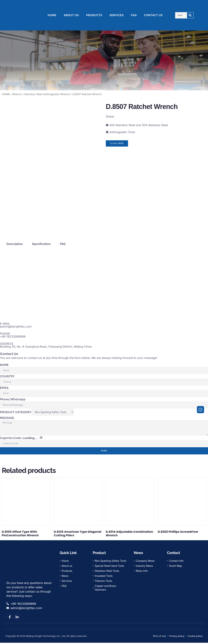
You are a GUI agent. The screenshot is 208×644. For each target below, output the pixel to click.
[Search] (190, 15)
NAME (4, 365)
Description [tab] (15, 244)
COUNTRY (7, 376)
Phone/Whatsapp (13, 399)
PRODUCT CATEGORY (16, 412)
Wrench (17, 94)
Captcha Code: (21, 439)
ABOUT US (71, 15)
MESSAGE (7, 418)
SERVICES (117, 15)
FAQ (134, 15)
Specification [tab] (41, 244)
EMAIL (5, 388)
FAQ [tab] (63, 244)
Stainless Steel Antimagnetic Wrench (47, 94)
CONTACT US (153, 15)
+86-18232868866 (13, 337)
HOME (52, 15)
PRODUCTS (94, 15)
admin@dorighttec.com (16, 326)
